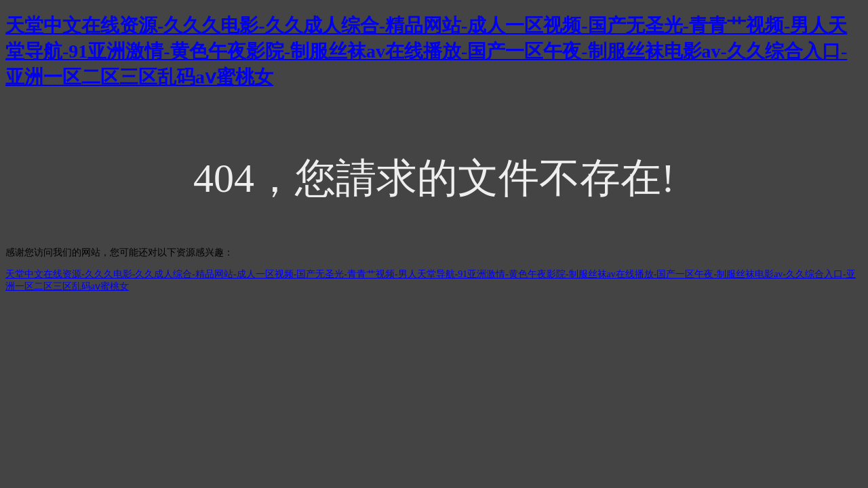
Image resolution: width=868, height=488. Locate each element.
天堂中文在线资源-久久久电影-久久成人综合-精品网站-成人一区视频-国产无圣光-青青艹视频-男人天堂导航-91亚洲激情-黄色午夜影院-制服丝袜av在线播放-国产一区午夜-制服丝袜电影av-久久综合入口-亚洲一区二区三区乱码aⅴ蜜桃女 (426, 51)
